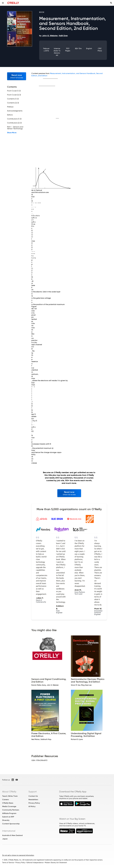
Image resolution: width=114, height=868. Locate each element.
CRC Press (100, 50)
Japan (5, 839)
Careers (6, 800)
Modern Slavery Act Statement (56, 863)
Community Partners (11, 810)
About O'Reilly (9, 792)
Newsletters (33, 800)
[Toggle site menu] (3, 3)
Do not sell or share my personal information (18, 855)
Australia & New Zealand (12, 835)
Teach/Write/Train (10, 796)
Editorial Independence (35, 863)
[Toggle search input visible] (111, 3)
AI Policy (32, 806)
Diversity (6, 820)
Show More (12, 133)
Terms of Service (8, 863)
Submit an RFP (8, 817)
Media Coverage (9, 806)
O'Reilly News (8, 803)
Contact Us (33, 796)
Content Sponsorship (11, 824)
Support (33, 792)
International (9, 831)
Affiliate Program (9, 813)
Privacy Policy (34, 803)
